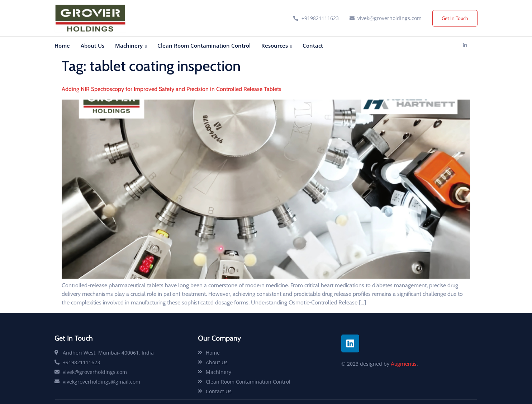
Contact (313, 45)
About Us (92, 45)
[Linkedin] (465, 45)
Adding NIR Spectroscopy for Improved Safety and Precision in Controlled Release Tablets (172, 89)
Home (62, 45)
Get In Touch (455, 18)
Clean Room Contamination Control (204, 45)
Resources (277, 46)
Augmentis (404, 364)
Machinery (131, 46)
